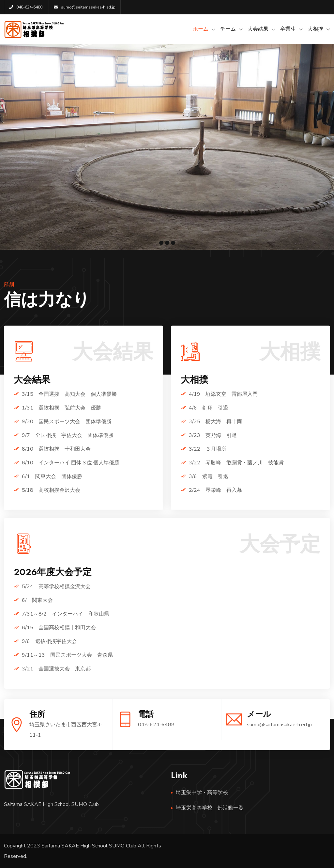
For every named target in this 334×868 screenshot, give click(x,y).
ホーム (201, 29)
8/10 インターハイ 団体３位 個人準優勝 (71, 463)
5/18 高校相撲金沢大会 (51, 490)
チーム (228, 29)
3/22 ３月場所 (208, 449)
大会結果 (258, 29)
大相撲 (315, 29)
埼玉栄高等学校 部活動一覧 (210, 808)
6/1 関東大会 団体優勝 (52, 476)
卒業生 (288, 29)
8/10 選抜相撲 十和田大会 (56, 449)
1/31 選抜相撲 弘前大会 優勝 (61, 408)
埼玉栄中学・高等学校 (202, 793)
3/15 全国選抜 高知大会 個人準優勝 (69, 394)
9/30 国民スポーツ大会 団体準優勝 (67, 422)
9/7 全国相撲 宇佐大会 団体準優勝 (68, 435)
